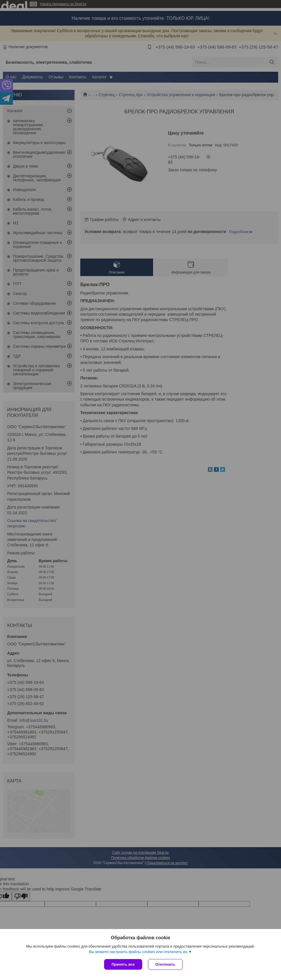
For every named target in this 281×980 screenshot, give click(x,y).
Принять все (123, 964)
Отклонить (165, 964)
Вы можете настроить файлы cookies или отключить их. (138, 952)
